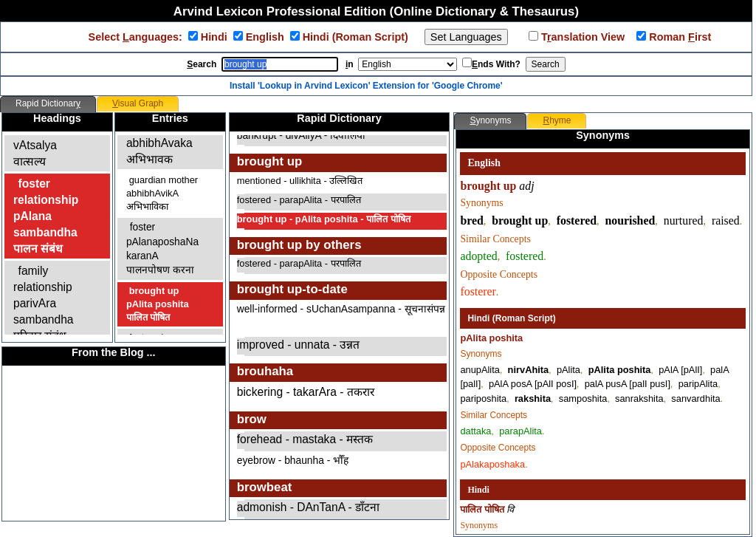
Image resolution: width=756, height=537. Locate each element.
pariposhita (483, 399)
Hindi (216, 37)
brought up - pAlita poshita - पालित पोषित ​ (325, 219)
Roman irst (678, 37)
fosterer (478, 291)
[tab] (48, 104)
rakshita (533, 399)
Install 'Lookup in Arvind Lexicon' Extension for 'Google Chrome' (366, 86)
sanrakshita (639, 399)
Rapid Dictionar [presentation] (48, 103)
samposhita (583, 399)
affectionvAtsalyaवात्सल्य (37, 145)
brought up (520, 220)
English (267, 37)
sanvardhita (695, 399)
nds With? (496, 64)
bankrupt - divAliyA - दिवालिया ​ (303, 136)
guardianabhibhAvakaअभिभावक (159, 143)
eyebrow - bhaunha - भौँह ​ (294, 461)
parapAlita (520, 431)
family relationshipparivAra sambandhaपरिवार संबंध (44, 303)
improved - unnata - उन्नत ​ (300, 345)
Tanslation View (581, 37)
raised (726, 220)
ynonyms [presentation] (490, 120)
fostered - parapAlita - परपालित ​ (300, 200)
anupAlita (480, 370)
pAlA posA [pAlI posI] (533, 384)
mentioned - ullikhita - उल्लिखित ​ (301, 181)
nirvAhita (529, 370)
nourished (630, 220)
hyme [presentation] (557, 120)
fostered (577, 220)
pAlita (568, 370)
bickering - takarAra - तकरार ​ (307, 392)
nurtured (684, 220)
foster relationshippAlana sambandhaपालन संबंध (46, 216)
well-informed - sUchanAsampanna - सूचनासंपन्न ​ (341, 309)
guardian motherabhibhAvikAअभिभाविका (162, 193)
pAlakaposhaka (492, 464)
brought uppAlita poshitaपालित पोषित (158, 304)
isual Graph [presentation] (138, 103)
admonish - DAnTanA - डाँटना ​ (310, 507)
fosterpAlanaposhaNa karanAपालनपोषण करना (162, 249)
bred (471, 220)
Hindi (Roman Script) (357, 37)
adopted (478, 256)
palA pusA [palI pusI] (628, 384)
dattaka (475, 431)
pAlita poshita (620, 370)
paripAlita (698, 384)
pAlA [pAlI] (680, 370)
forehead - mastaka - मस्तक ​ (307, 439)
